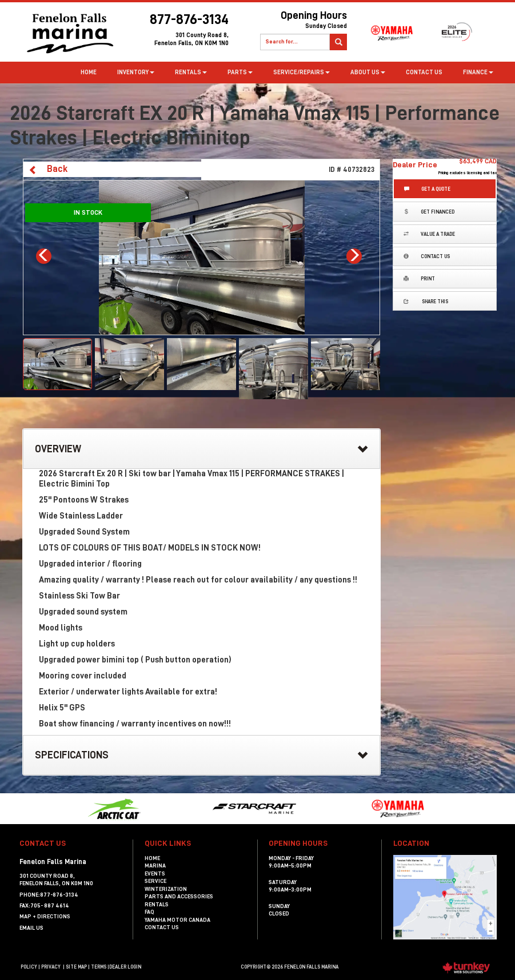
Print (419, 278)
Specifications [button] (201, 756)
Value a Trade (429, 234)
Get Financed (429, 212)
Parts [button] (240, 72)
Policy (29, 967)
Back (48, 169)
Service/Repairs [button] (302, 72)
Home (89, 72)
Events (155, 874)
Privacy (51, 967)
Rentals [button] (191, 72)
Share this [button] (426, 301)
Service (155, 881)
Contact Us (424, 72)
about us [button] (368, 72)
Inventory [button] (136, 72)
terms (99, 967)
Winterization (166, 889)
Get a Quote (427, 189)
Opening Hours (294, 21)
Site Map (76, 967)
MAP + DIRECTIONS (45, 917)
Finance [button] (478, 72)
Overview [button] (201, 449)
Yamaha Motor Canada (177, 920)
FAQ (149, 912)
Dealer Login (125, 967)
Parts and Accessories (179, 897)
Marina (155, 866)
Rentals (157, 905)
